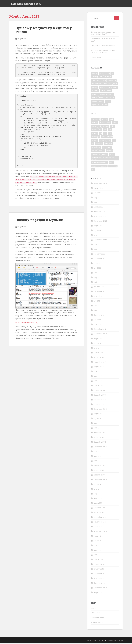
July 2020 (97, 321)
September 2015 (100, 448)
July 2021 (97, 302)
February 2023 (99, 255)
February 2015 (99, 467)
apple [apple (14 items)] (112, 120)
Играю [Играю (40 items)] (103, 81)
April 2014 (98, 500)
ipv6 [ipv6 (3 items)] (105, 131)
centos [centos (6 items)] (115, 124)
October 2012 (99, 584)
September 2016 (100, 410)
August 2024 (99, 227)
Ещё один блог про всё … (27, 4)
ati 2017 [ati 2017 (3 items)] (102, 124)
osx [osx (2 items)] (109, 141)
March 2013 (98, 561)
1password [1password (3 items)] (96, 120)
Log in (93, 609)
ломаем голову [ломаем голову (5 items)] (106, 92)
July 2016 (97, 420)
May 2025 (98, 199)
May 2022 (98, 279)
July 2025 (97, 194)
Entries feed (96, 614)
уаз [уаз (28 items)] (93, 171)
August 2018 (99, 340)
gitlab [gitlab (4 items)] (113, 127)
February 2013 (99, 565)
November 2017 (100, 363)
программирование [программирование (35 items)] (107, 99)
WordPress (119, 642)
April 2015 (98, 462)
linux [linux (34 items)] (103, 138)
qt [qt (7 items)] (113, 74)
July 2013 (97, 542)
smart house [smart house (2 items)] (96, 148)
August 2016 (99, 415)
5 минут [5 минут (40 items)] (95, 74)
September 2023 (100, 241)
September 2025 (100, 185)
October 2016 (99, 405)
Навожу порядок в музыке (39, 221)
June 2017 (98, 373)
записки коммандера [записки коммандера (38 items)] (100, 164)
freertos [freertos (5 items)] (106, 127)
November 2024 (100, 217)
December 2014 (100, 476)
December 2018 (100, 330)
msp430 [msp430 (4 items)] (110, 138)
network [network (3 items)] (95, 141)
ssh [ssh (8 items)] (104, 148)
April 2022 (98, 283)
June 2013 (98, 547)
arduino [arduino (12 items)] (95, 124)
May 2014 (98, 495)
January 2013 (99, 570)
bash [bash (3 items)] (109, 124)
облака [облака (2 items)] (104, 167)
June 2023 (98, 246)
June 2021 (98, 307)
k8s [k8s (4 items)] (110, 131)
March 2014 (98, 504)
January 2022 (99, 288)
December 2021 (100, 293)
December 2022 (100, 260)
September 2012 (100, 589)
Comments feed (97, 619)
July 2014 (97, 485)
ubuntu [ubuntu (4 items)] (94, 152)
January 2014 (99, 514)
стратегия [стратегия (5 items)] (95, 106)
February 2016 (99, 434)
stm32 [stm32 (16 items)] (109, 148)
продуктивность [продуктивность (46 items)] (98, 102)
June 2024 (98, 236)
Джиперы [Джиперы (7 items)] (95, 81)
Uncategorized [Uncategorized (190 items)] (97, 78)
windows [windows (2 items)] (110, 152)
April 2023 (98, 250)
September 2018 (100, 335)
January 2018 (99, 358)
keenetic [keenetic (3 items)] (95, 134)
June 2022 (98, 274)
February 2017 (99, 391)
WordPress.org (97, 623)
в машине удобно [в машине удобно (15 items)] (111, 85)
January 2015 (99, 471)
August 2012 (99, 594)
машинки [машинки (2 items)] (95, 167)
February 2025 (99, 213)
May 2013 (98, 551)
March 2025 (98, 208)
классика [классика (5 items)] (95, 92)
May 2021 (98, 311)
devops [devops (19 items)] (102, 74)
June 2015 (98, 452)
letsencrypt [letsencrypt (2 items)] (96, 138)
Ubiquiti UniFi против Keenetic (103, 47)
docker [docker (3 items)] (94, 127)
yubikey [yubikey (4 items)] (105, 155)
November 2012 (100, 579)
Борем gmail (96, 58)
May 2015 (98, 457)
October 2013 (99, 528)
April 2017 (98, 382)
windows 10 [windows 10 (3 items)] (96, 155)
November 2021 (100, 297)
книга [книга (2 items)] (111, 164)
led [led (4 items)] (110, 134)
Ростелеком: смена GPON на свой (103, 41)
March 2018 (98, 354)
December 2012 (100, 575)
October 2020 (99, 316)
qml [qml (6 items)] (108, 74)
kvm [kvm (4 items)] (105, 134)
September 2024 (100, 222)
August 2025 (99, 189)
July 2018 (97, 344)
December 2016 (100, 396)
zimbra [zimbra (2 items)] (112, 155)
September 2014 (100, 481)
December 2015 (100, 443)
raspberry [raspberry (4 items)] (99, 145)
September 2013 (100, 532)
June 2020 (98, 326)
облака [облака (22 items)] (95, 99)
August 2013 (99, 537)
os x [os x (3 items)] (114, 141)
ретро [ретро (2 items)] (108, 102)
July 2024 (97, 232)
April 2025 (98, 203)
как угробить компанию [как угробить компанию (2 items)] (108, 88)
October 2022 (99, 264)
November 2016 (100, 401)
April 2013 (98, 556)
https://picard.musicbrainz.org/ (27, 324)
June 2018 (98, 349)
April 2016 (98, 429)
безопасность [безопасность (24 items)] (97, 85)
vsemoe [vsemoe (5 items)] (102, 152)
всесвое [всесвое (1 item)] (95, 88)
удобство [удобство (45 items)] (104, 106)
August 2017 (99, 368)
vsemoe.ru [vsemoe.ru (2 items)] (108, 78)
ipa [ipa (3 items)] (100, 131)
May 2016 (98, 424)
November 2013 (100, 523)
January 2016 (99, 438)
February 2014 (99, 509)
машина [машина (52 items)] (95, 95)
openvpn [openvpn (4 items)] (103, 141)
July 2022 (97, 269)
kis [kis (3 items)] (101, 134)
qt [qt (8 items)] (93, 145)
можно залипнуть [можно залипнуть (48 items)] (107, 95)
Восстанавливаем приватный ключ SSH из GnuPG (103, 34)
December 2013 (100, 518)
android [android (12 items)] (105, 120)
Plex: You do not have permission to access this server (104, 53)
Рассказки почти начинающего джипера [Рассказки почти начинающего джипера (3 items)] (103, 159)
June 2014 (98, 490)
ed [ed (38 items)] (100, 127)
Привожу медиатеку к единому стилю (44, 31)
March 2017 (98, 387)
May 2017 (98, 377)
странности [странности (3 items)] (112, 167)
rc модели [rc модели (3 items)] (108, 145)
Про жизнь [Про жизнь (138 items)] (112, 81)
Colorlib (103, 642)
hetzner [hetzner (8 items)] (95, 131)
